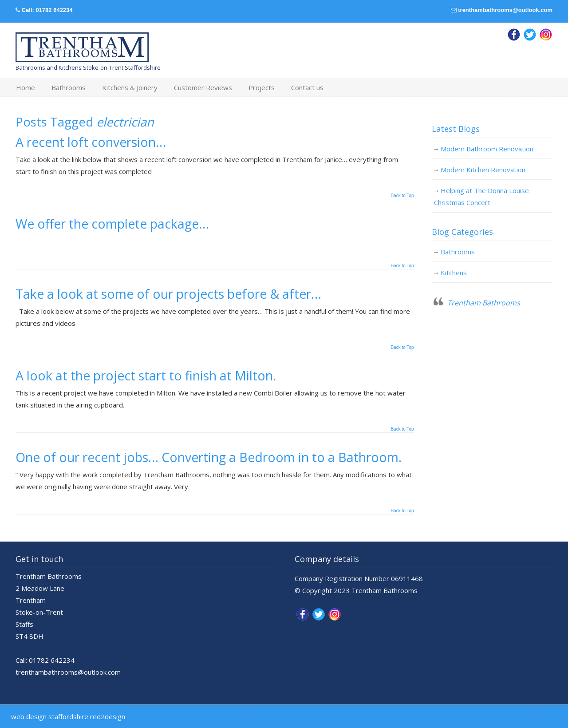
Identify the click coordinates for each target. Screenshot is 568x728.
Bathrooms (458, 252)
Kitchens (454, 273)
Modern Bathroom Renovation (487, 149)
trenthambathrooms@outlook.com (505, 10)
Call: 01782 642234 (47, 10)
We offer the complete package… (112, 224)
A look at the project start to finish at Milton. (146, 376)
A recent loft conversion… (91, 142)
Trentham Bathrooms (484, 303)
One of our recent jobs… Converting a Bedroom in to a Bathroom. (209, 457)
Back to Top (402, 196)
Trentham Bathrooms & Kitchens (82, 47)
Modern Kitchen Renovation (483, 170)
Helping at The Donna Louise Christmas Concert (481, 196)
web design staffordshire (50, 716)
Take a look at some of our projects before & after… (168, 294)
